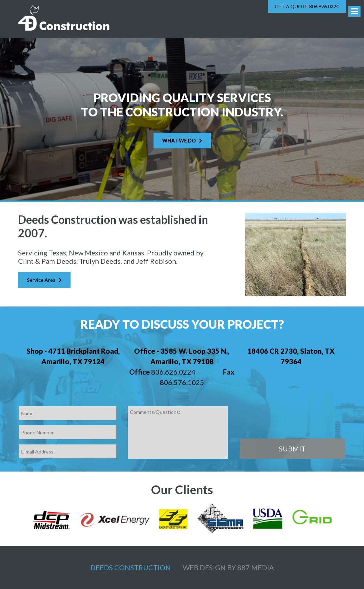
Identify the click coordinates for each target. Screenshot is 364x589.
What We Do (182, 141)
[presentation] (292, 420)
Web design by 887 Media (228, 567)
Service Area (44, 280)
